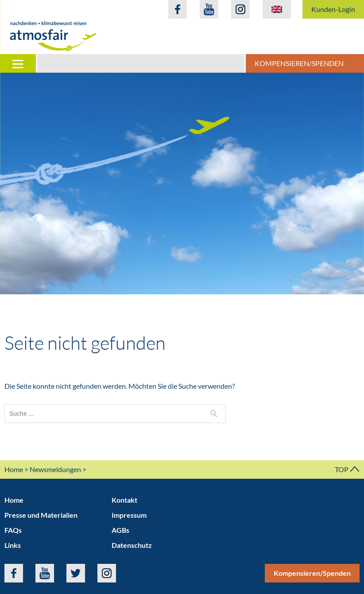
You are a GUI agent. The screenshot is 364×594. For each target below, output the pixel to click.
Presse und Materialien (41, 515)
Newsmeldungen (55, 469)
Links (13, 545)
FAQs (13, 530)
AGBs (120, 530)
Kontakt (124, 500)
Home (14, 469)
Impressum (129, 515)
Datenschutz (132, 545)
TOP (347, 469)
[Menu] (19, 63)
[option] (182, 184)
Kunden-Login (333, 9)
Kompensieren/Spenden (299, 63)
